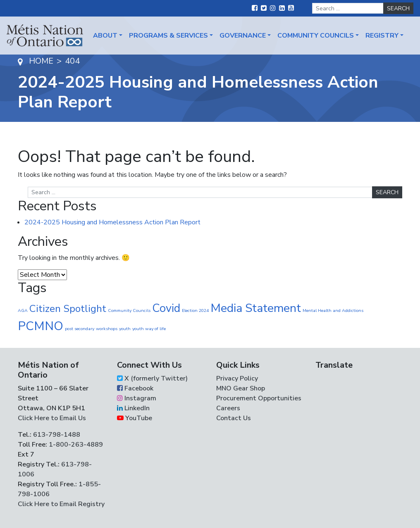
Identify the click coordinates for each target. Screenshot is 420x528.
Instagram (137, 398)
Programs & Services (168, 36)
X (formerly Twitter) (152, 378)
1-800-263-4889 (76, 445)
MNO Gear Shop (241, 388)
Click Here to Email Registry (61, 504)
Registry (382, 36)
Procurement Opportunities (259, 398)
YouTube (135, 418)
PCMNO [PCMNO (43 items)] (41, 326)
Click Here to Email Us (52, 418)
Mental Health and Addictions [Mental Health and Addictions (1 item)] (333, 310)
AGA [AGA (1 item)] (23, 310)
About (105, 36)
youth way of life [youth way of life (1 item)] (149, 329)
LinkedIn (133, 408)
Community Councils (316, 36)
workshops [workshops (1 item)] (107, 329)
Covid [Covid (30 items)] (166, 308)
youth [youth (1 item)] (125, 329)
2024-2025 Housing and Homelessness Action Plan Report (112, 222)
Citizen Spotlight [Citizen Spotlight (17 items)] (68, 309)
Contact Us (234, 418)
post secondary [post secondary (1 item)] (80, 329)
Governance (243, 36)
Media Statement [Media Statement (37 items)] (256, 308)
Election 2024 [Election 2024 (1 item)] (195, 310)
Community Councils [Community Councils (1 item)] (129, 310)
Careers (228, 408)
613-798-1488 (57, 435)
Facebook (135, 388)
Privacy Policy (237, 378)
